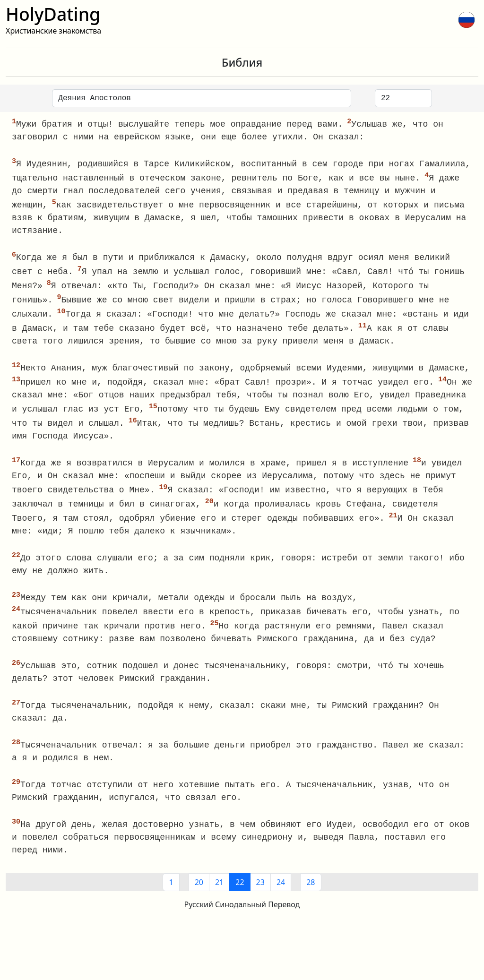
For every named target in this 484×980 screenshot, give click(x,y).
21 (219, 895)
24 (281, 895)
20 (199, 895)
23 (260, 895)
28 (311, 895)
